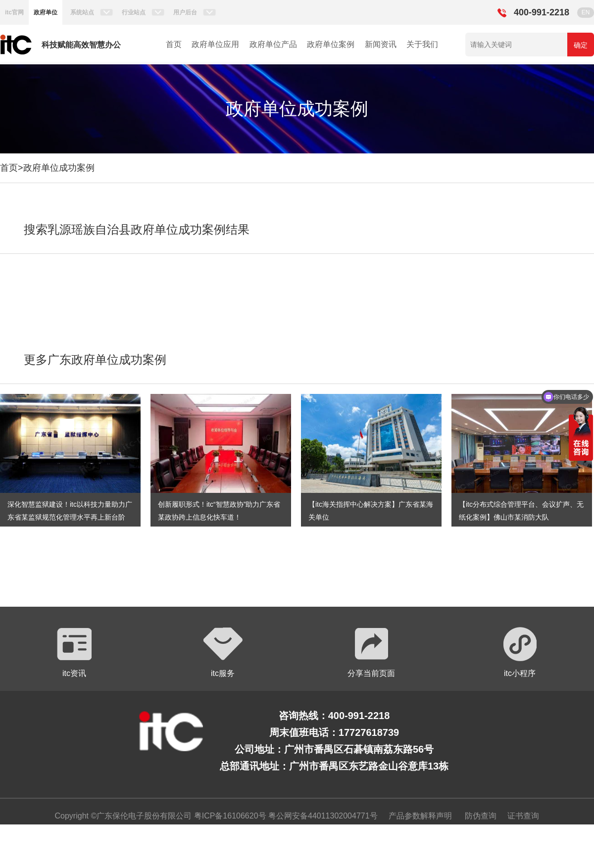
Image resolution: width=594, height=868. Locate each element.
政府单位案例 (331, 44)
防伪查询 (481, 816)
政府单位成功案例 (59, 168)
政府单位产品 (273, 44)
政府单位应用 (215, 44)
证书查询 (523, 816)
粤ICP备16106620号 (229, 816)
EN (586, 12)
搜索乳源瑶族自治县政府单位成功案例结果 (137, 229)
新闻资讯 (381, 44)
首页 (174, 44)
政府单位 (46, 12)
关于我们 (422, 44)
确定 (581, 45)
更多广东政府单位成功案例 (95, 360)
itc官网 (14, 12)
